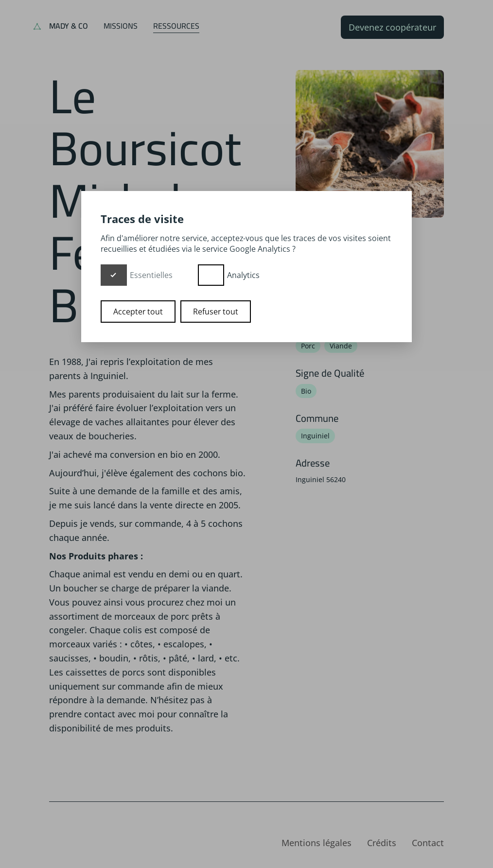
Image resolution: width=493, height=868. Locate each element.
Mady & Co (69, 26)
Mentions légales (317, 843)
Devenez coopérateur (392, 27)
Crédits (382, 843)
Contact (428, 843)
